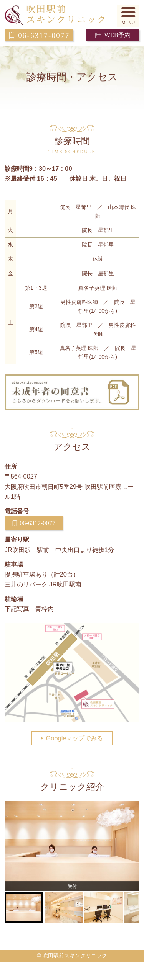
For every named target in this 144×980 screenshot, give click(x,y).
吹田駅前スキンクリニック (72, 15)
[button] (128, 16)
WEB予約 (117, 35)
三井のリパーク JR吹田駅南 (43, 584)
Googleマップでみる (75, 738)
